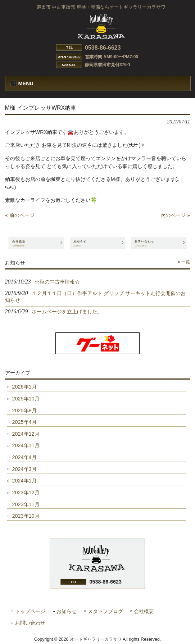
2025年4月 (24, 422)
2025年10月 (26, 399)
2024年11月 (26, 445)
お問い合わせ (30, 623)
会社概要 (144, 611)
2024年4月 (24, 457)
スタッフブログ (105, 611)
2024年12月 (26, 434)
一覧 (186, 262)
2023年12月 (26, 493)
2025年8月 (24, 411)
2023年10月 (26, 516)
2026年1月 (24, 387)
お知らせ (67, 611)
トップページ (30, 611)
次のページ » (175, 215)
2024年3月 (24, 469)
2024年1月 (24, 481)
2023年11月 (26, 504)
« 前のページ (20, 215)
